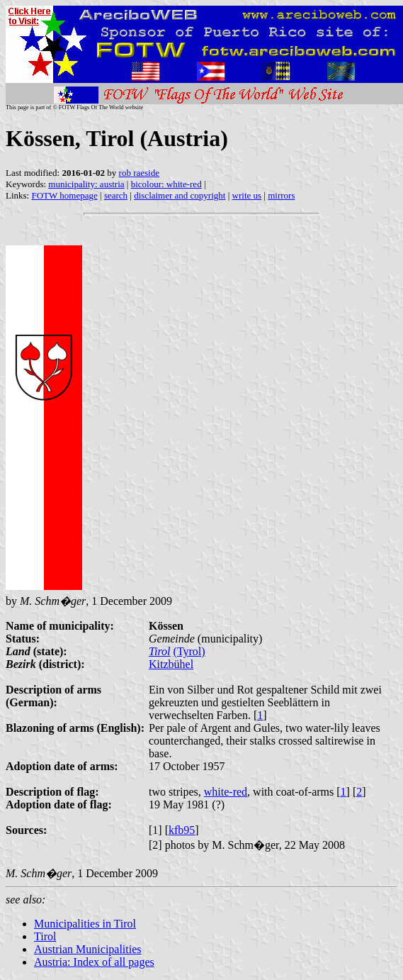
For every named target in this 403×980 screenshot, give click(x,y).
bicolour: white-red (166, 184)
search (116, 195)
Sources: (26, 830)
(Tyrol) (189, 651)
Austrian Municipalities (88, 949)
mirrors (281, 195)
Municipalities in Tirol (85, 924)
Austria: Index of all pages (94, 962)
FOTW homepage (64, 195)
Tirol (160, 651)
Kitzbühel (171, 664)
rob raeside (139, 173)
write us (247, 195)
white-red (226, 792)
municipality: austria (86, 184)
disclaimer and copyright (180, 195)
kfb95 (182, 830)
